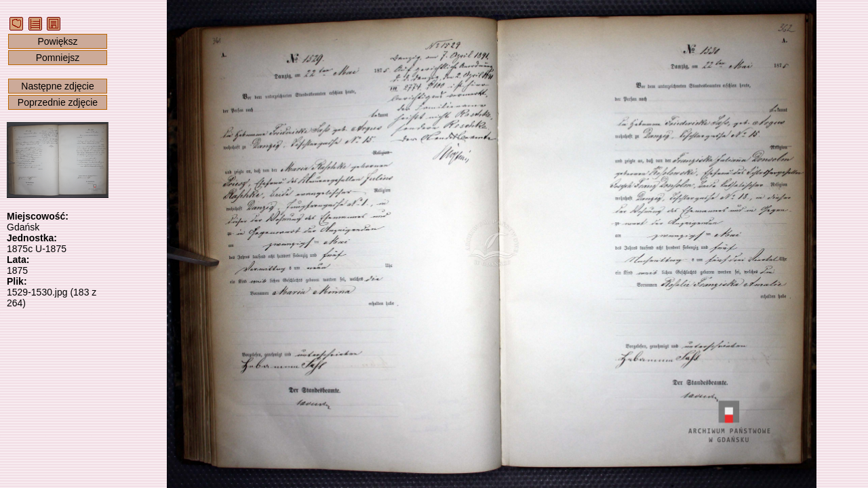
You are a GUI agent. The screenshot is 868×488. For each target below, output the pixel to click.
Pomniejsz (58, 58)
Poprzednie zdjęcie (58, 102)
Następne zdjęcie (57, 86)
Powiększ (57, 41)
